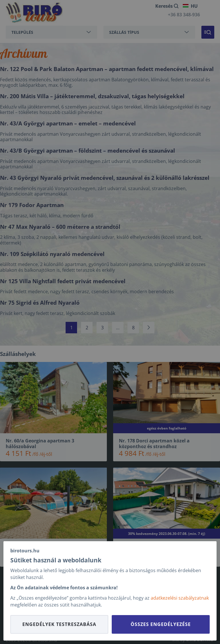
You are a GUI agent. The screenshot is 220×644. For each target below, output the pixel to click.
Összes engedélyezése (161, 624)
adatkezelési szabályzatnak (180, 598)
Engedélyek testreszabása (59, 624)
